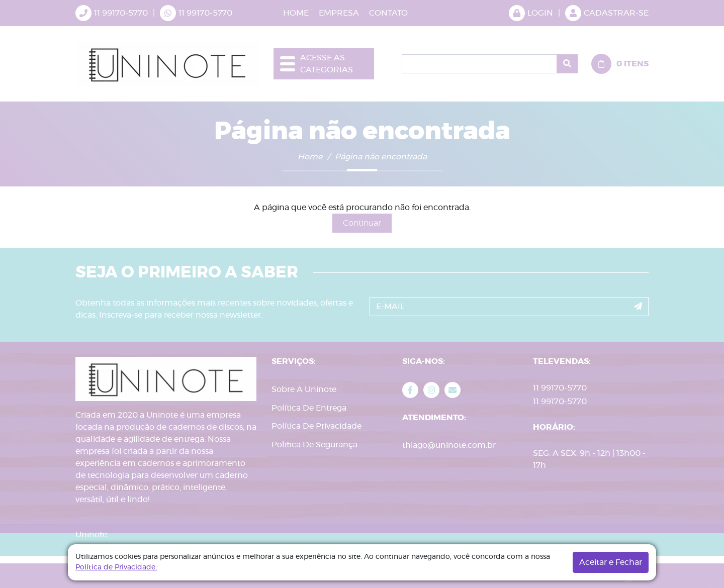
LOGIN (531, 13)
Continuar (362, 223)
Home (310, 157)
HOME (296, 13)
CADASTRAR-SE (607, 13)
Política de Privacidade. (116, 567)
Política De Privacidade (316, 426)
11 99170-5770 (205, 13)
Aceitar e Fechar (611, 562)
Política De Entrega (309, 408)
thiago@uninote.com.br (449, 445)
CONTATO (388, 13)
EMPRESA (339, 13)
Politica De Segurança (314, 445)
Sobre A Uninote (304, 389)
